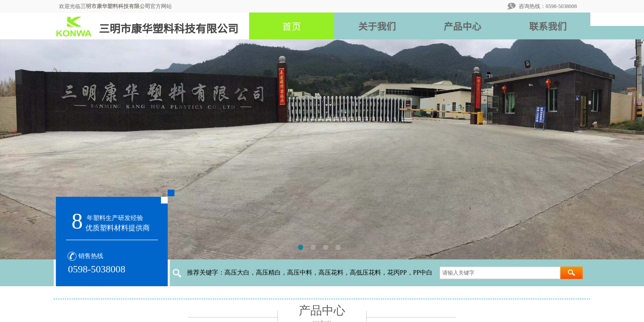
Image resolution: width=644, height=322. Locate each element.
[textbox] (500, 273)
